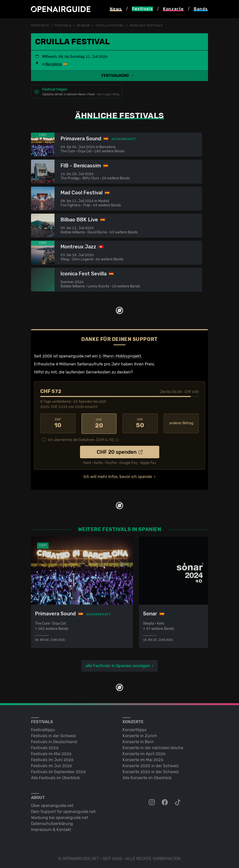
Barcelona (54, 64)
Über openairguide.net (52, 805)
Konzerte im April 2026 (144, 753)
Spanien (83, 26)
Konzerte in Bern (138, 741)
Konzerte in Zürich (140, 735)
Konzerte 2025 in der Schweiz (151, 765)
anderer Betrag (181, 423)
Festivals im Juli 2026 (51, 765)
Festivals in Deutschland (54, 741)
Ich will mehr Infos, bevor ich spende (118, 476)
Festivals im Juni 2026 (52, 759)
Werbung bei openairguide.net (59, 817)
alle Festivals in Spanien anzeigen (118, 665)
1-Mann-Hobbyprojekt (120, 356)
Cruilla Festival (110, 26)
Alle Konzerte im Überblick (147, 777)
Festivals (63, 26)
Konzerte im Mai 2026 (143, 759)
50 (140, 423)
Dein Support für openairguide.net (63, 811)
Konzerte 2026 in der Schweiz (151, 771)
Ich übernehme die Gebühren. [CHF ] (81, 439)
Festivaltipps (43, 729)
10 (58, 423)
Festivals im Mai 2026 (51, 753)
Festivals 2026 (45, 747)
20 (99, 423)
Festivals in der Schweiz (53, 735)
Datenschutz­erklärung (52, 823)
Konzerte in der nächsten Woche (153, 747)
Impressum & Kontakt (51, 829)
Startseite (40, 26)
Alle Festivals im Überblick (55, 777)
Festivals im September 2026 (58, 771)
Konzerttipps (134, 729)
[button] (119, 75)
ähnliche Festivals (146, 26)
